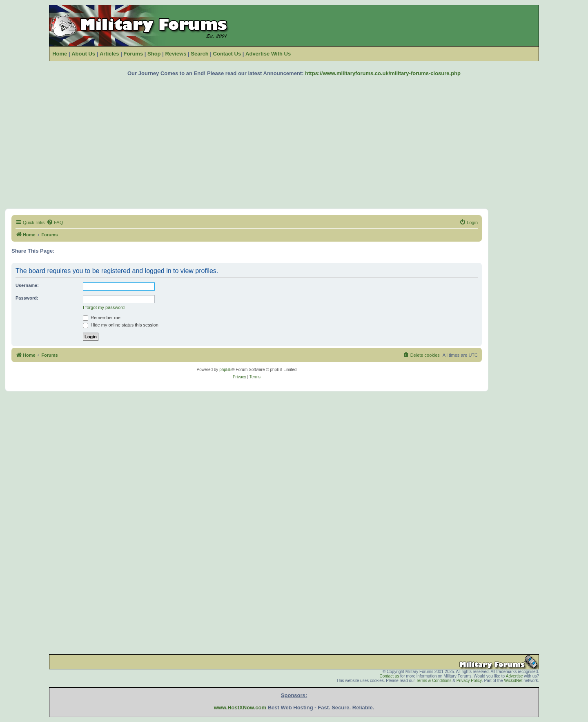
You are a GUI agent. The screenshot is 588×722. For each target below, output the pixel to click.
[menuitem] (55, 222)
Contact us (389, 676)
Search (199, 54)
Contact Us (227, 54)
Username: (27, 285)
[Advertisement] (294, 142)
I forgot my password (104, 307)
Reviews (176, 54)
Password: (27, 298)
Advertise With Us (268, 54)
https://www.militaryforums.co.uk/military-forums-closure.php (383, 73)
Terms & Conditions (434, 681)
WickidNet (513, 681)
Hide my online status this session (121, 325)
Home (60, 54)
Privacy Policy (469, 681)
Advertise (514, 676)
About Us (83, 54)
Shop (154, 54)
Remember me (102, 318)
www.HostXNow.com (240, 708)
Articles (109, 54)
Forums (133, 54)
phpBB (225, 370)
